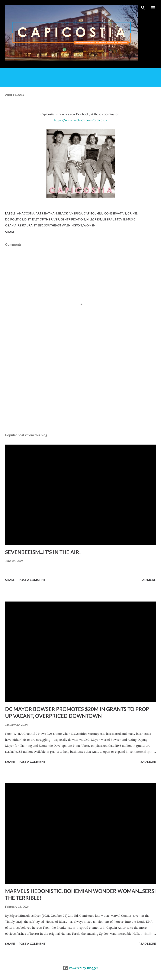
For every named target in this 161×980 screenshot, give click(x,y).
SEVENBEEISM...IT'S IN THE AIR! (43, 552)
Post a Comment (32, 580)
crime (132, 213)
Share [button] (10, 232)
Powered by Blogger (80, 968)
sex (40, 225)
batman (51, 213)
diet (28, 219)
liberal (108, 219)
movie (120, 219)
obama (11, 225)
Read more (147, 580)
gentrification (73, 219)
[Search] (143, 8)
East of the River (46, 219)
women (89, 225)
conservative (115, 213)
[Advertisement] (80, 389)
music (131, 219)
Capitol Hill (93, 213)
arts (39, 213)
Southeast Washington (63, 225)
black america (70, 213)
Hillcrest (94, 219)
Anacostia (26, 213)
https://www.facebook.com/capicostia (80, 120)
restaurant (27, 225)
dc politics (14, 219)
